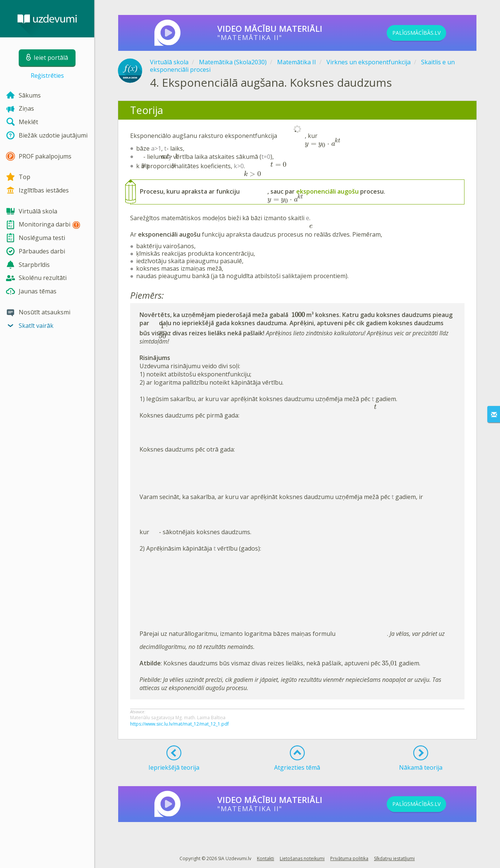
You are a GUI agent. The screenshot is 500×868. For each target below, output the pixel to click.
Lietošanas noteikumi (302, 857)
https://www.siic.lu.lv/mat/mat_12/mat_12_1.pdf (180, 722)
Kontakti (266, 857)
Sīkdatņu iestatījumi (394, 857)
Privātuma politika (349, 857)
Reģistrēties (47, 76)
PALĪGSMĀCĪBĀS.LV (429, 33)
